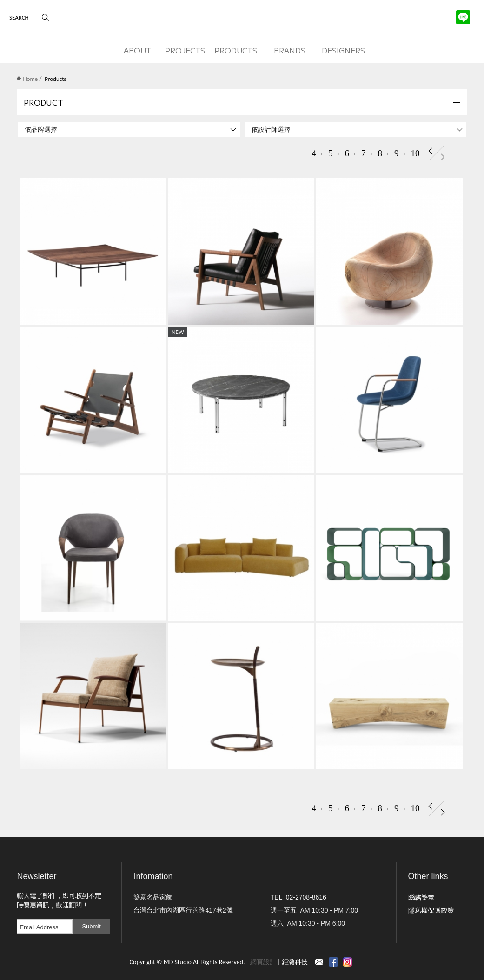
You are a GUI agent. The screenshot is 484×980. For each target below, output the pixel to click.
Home (27, 79)
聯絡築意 (421, 897)
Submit (91, 926)
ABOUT (138, 50)
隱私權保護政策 (431, 910)
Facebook (333, 962)
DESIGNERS (343, 50)
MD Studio (242, 20)
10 (415, 153)
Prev (430, 151)
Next (443, 157)
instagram (347, 962)
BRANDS (290, 50)
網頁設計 (263, 962)
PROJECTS (185, 50)
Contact (319, 962)
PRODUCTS (236, 50)
